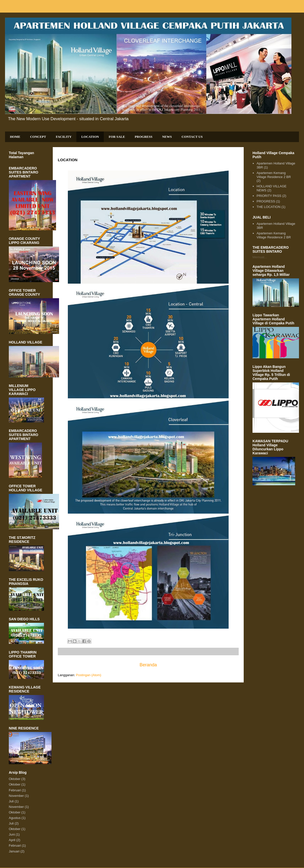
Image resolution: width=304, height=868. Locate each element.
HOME (15, 137)
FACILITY (64, 137)
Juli (11, 801)
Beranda (148, 665)
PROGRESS (143, 137)
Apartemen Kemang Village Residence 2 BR (274, 175)
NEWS (167, 137)
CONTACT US (192, 137)
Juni (12, 834)
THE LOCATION (268, 207)
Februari (15, 790)
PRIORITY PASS (269, 196)
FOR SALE (117, 137)
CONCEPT (38, 137)
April (12, 840)
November (16, 796)
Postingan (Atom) (88, 675)
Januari (14, 851)
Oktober (15, 779)
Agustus (15, 818)
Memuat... (260, 257)
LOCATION (90, 137)
